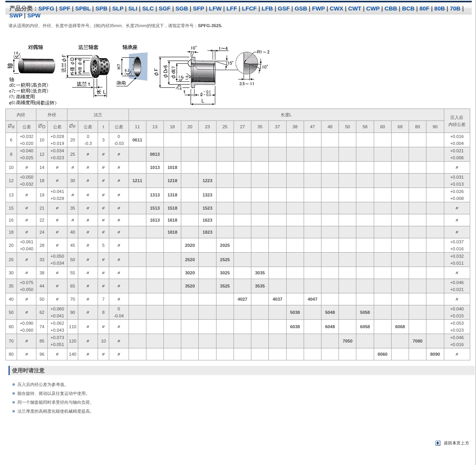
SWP (16, 15)
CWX (336, 8)
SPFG (46, 8)
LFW (215, 8)
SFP (198, 8)
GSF (284, 8)
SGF (165, 8)
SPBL (83, 8)
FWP (319, 8)
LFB (267, 8)
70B (455, 8)
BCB (408, 8)
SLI (133, 8)
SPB (101, 8)
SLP (118, 8)
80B (440, 8)
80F (424, 8)
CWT (355, 8)
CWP (373, 8)
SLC (148, 8)
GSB (301, 8)
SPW (34, 15)
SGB (182, 8)
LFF (232, 8)
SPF (64, 8)
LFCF (249, 8)
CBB (391, 8)
